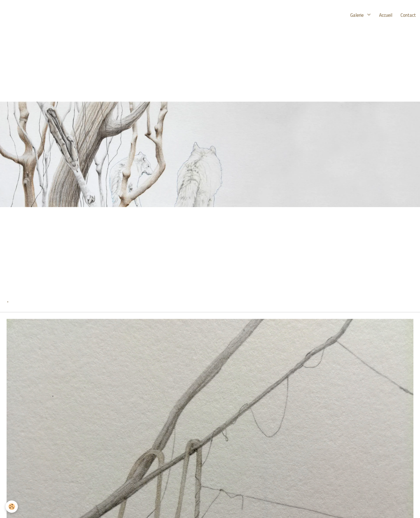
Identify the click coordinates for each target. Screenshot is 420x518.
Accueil (386, 15)
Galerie (358, 15)
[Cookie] (12, 507)
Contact (408, 15)
